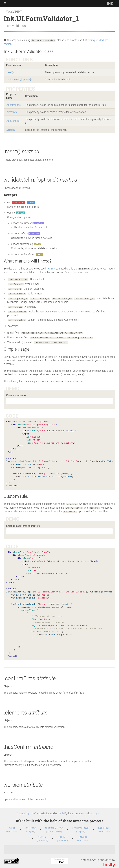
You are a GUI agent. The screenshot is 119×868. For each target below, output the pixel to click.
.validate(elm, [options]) (19, 79)
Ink (110, 3)
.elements (11, 112)
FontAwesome (80, 825)
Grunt (63, 834)
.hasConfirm (13, 120)
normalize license (54, 829)
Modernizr (105, 825)
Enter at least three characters (23, 523)
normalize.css (54, 825)
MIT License (12, 829)
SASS (12, 825)
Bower (83, 834)
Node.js (43, 834)
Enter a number (15, 393)
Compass (31, 825)
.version (10, 129)
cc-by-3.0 (31, 829)
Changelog (23, 811)
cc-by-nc (96, 811)
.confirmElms (13, 104)
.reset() (10, 72)
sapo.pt (12, 859)
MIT (64, 811)
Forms (51, 268)
